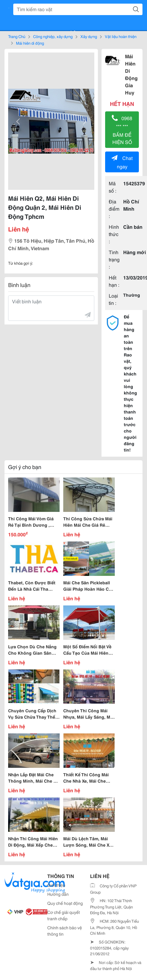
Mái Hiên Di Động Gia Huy (131, 74)
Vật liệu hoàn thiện (121, 36)
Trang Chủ (17, 36)
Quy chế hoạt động (65, 903)
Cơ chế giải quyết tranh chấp (64, 915)
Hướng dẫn (58, 894)
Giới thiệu (56, 885)
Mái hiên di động (30, 43)
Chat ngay (122, 162)
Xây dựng (89, 36)
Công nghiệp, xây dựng (53, 36)
